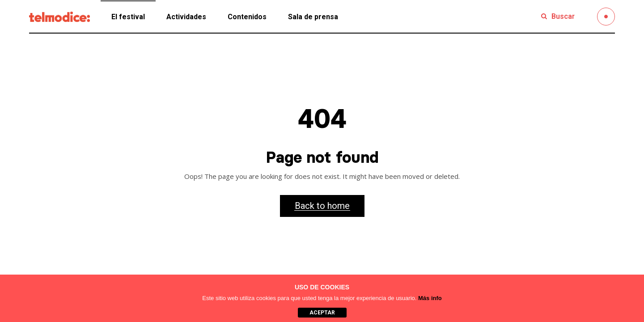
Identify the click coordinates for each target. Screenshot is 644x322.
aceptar (322, 313)
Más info (430, 298)
